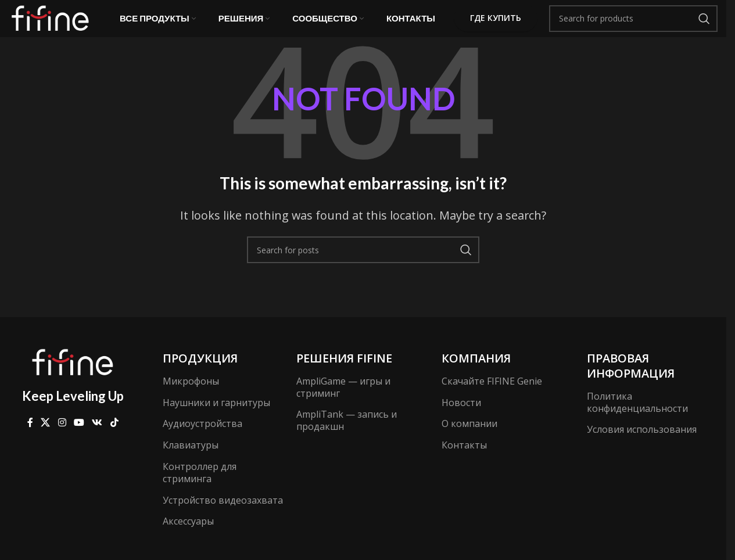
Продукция (200, 373)
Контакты (464, 460)
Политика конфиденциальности (637, 417)
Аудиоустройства (202, 439)
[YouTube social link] (79, 438)
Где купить (496, 26)
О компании (469, 439)
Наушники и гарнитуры (216, 418)
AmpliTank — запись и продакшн (347, 436)
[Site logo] (52, 25)
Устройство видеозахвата (223, 515)
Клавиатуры (191, 460)
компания (476, 373)
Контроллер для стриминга (200, 488)
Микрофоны (191, 396)
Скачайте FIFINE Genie (492, 396)
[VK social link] (97, 438)
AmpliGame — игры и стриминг (343, 402)
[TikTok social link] (114, 438)
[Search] (633, 26)
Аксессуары (188, 537)
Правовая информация (631, 381)
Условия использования (642, 445)
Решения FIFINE (344, 373)
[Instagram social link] (62, 438)
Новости (461, 418)
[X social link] (46, 438)
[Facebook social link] (30, 438)
